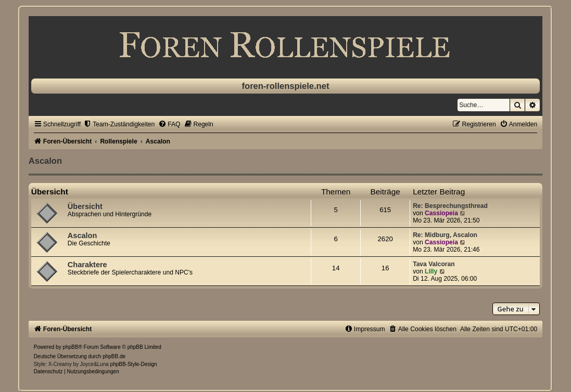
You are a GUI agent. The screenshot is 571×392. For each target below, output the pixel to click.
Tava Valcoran (434, 264)
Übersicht (50, 192)
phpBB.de (114, 356)
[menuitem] (119, 124)
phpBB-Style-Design (134, 364)
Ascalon (45, 161)
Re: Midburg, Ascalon (445, 235)
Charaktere (87, 265)
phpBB (70, 347)
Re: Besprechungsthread (450, 206)
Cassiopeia (441, 213)
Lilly (431, 271)
